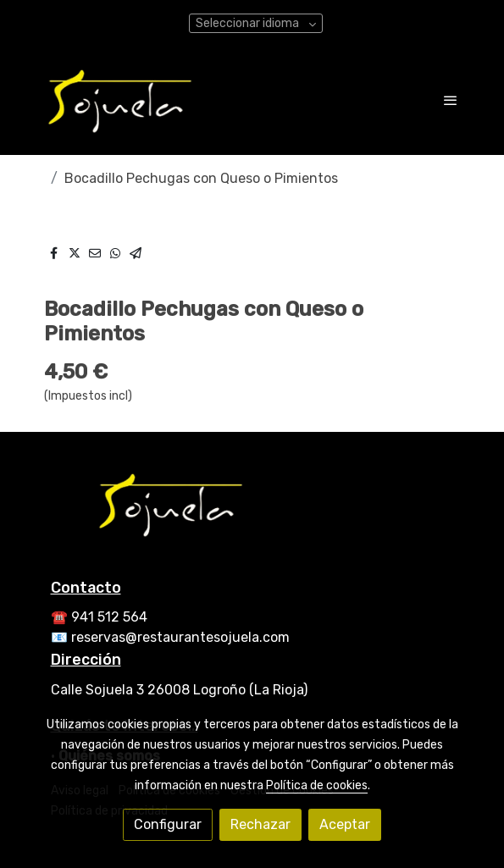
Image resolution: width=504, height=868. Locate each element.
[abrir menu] (451, 100)
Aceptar (345, 824)
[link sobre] (252, 514)
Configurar (168, 824)
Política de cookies (317, 785)
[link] (121, 100)
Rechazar (260, 824)
